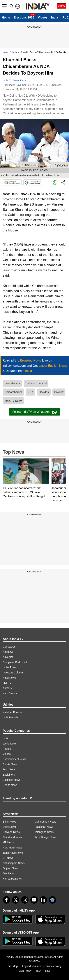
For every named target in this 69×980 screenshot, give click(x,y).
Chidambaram (13, 392)
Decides (44, 392)
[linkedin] (43, 900)
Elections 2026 (24, 17)
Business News (12, 780)
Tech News (9, 769)
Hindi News (9, 678)
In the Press (10, 667)
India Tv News (13, 401)
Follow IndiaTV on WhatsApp (34, 412)
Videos (43, 17)
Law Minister (12, 383)
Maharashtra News (45, 822)
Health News (10, 785)
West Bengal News (45, 837)
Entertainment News (14, 759)
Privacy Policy (53, 966)
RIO (38, 971)
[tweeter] (16, 900)
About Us (8, 652)
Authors (7, 688)
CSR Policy (25, 971)
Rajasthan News (44, 827)
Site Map (13, 966)
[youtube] (34, 900)
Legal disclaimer (32, 966)
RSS (48, 971)
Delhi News (9, 827)
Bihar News (9, 822)
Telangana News (44, 832)
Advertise (8, 657)
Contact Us (9, 647)
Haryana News (11, 832)
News (6, 52)
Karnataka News (12, 879)
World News (10, 744)
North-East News (13, 848)
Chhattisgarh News (14, 863)
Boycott (59, 392)
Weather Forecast (13, 712)
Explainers (9, 775)
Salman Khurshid (36, 383)
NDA (30, 392)
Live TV (7, 683)
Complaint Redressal (15, 662)
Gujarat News (11, 868)
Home (6, 17)
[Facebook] (6, 900)
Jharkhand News (12, 837)
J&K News (9, 873)
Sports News (10, 764)
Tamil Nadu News (13, 853)
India (55, 17)
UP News (8, 858)
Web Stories (10, 693)
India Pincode (11, 717)
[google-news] (52, 900)
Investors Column (13, 673)
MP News (8, 842)
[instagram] (25, 900)
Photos (7, 749)
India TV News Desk (14, 80)
